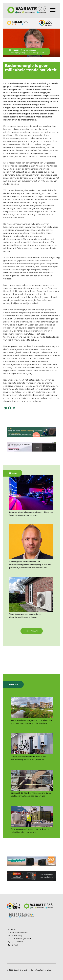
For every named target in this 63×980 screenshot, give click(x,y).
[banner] (32, 433)
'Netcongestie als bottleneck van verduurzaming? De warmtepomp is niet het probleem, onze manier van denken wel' (30, 565)
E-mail (15, 945)
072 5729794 (18, 942)
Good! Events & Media (23, 970)
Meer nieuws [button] (32, 631)
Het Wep (47, 970)
